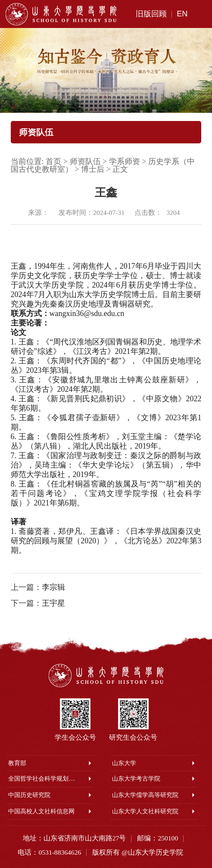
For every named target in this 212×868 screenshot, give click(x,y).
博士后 (93, 169)
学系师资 (125, 161)
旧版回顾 (151, 14)
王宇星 (53, 603)
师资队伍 (85, 161)
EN (182, 14)
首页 (53, 161)
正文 (120, 169)
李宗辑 (53, 587)
